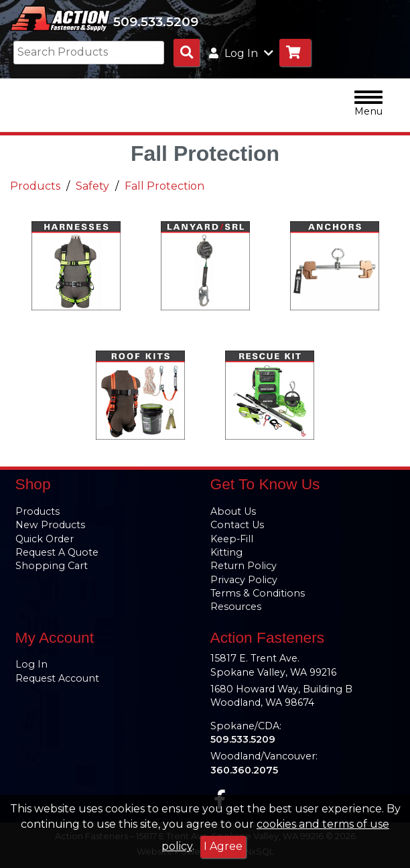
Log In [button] (241, 53)
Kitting (226, 552)
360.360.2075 (244, 770)
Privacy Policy (244, 580)
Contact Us (237, 525)
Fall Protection (164, 186)
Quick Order (45, 539)
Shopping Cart (52, 566)
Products (35, 186)
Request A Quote (57, 552)
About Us (233, 511)
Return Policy (244, 566)
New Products (50, 525)
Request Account (57, 678)
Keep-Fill (232, 539)
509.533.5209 (156, 21)
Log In (31, 664)
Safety (92, 186)
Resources (236, 607)
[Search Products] (187, 53)
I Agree (223, 846)
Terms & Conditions (258, 593)
